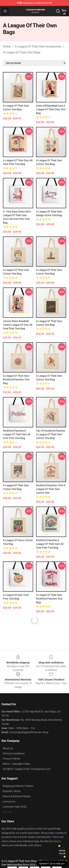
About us (8, 748)
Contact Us (9, 801)
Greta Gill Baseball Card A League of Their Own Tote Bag (51, 109)
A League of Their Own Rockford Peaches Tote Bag (49, 599)
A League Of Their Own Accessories (38, 46)
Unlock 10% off (62, 852)
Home (7, 46)
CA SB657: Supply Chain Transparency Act (27, 769)
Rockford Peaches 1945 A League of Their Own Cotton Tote (51, 489)
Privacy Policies (11, 759)
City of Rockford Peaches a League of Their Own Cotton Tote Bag (51, 434)
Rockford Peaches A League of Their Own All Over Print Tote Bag (17, 434)
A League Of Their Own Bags (22, 52)
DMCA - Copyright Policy (16, 764)
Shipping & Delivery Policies (18, 786)
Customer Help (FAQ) (15, 807)
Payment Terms (11, 791)
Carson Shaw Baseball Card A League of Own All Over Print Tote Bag (18, 325)
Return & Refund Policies (17, 796)
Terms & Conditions (14, 753)
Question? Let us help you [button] (52, 864)
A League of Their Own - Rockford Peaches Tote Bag (17, 379)
